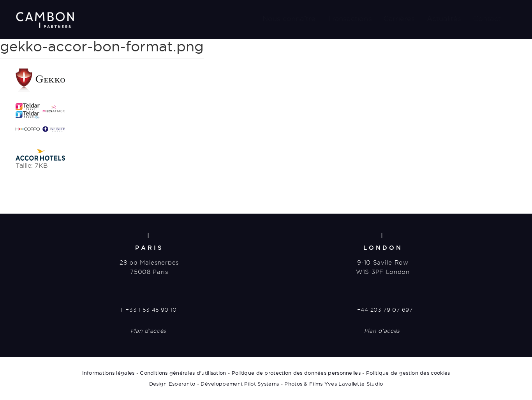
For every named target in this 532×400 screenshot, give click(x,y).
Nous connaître (289, 18)
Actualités (444, 18)
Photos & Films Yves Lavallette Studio (334, 384)
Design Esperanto (172, 384)
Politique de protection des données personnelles (296, 373)
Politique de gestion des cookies (408, 373)
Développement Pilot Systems (240, 384)
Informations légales (108, 373)
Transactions (349, 18)
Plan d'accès (148, 331)
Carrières (399, 18)
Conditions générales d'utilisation (183, 373)
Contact (487, 18)
